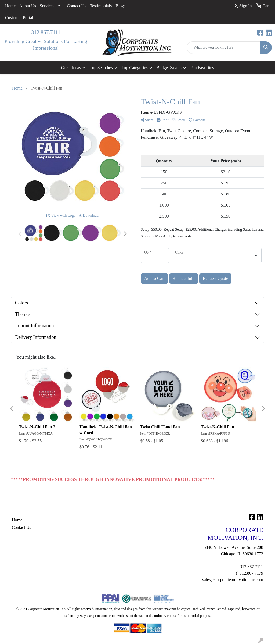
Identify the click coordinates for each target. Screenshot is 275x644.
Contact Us (77, 6)
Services (47, 6)
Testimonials (101, 6)
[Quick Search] (224, 48)
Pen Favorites (202, 68)
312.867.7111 (46, 32)
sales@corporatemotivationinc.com (233, 580)
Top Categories (135, 68)
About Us (28, 6)
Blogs (120, 6)
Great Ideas (71, 68)
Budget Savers (169, 68)
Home (10, 6)
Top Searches (101, 68)
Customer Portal (19, 18)
